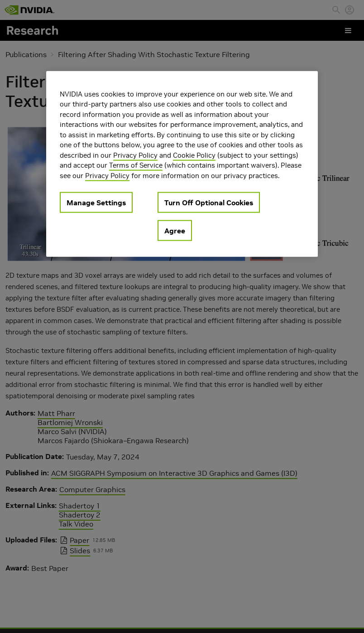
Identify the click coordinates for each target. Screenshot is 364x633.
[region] (182, 164)
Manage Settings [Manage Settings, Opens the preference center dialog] (96, 203)
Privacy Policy (135, 155)
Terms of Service (136, 165)
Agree (175, 231)
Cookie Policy (194, 155)
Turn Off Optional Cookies (209, 203)
